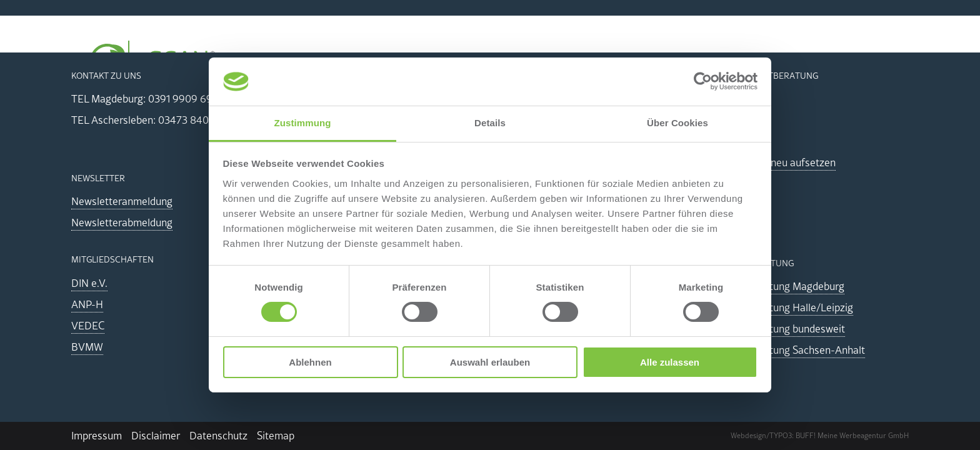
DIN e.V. (89, 283)
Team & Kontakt (861, 67)
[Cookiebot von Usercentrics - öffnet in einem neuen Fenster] (703, 81)
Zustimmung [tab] (303, 123)
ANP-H (87, 304)
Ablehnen (310, 362)
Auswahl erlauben (490, 362)
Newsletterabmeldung (122, 222)
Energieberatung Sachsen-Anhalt (789, 350)
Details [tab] (490, 123)
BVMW (87, 347)
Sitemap (276, 436)
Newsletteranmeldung (122, 201)
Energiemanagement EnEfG (371, 67)
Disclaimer (156, 436)
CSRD (722, 67)
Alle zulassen (670, 362)
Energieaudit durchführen (521, 67)
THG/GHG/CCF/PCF (648, 67)
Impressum (97, 436)
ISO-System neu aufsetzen (775, 162)
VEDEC (88, 326)
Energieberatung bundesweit (779, 329)
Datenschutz (218, 436)
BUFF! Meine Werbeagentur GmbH (852, 436)
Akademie (780, 67)
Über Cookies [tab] (677, 123)
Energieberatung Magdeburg (779, 286)
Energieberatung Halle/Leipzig (783, 307)
